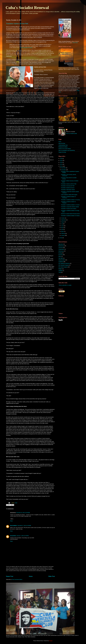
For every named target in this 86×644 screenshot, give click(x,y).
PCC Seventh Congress (64, 265)
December (64, 168)
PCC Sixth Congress (63, 267)
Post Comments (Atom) (17, 579)
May (62, 228)
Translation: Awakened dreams (68, 188)
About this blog (62, 143)
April (62, 230)
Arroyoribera (13, 536)
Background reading (63, 147)
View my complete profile (71, 133)
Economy (61, 255)
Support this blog (62, 152)
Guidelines (61, 262)
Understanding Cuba (63, 145)
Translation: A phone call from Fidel (17, 24)
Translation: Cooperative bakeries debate (70, 207)
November (64, 170)
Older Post (52, 576)
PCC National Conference (64, 263)
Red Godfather (14, 525)
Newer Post (10, 576)
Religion (60, 269)
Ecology (60, 253)
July (62, 224)
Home (31, 576)
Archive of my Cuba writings (65, 149)
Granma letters (62, 260)
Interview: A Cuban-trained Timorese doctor (70, 214)
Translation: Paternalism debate (68, 190)
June (62, 226)
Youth (16, 503)
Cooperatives (61, 249)
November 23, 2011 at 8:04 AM (23, 513)
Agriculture (61, 244)
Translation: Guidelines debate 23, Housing (70, 200)
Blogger (51, 641)
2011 (61, 166)
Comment (61, 248)
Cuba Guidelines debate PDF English (69, 195)
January (63, 235)
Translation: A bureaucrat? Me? (68, 186)
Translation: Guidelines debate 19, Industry (70, 216)
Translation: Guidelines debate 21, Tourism (70, 205)
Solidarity (61, 271)
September (64, 220)
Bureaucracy (61, 246)
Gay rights (61, 258)
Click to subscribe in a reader (65, 285)
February (63, 233)
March (63, 231)
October (63, 218)
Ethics (60, 256)
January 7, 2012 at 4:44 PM (23, 536)
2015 (61, 162)
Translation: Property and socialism (69, 209)
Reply (11, 521)
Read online (75, 43)
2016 (61, 160)
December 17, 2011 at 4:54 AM (24, 525)
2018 (61, 158)
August (63, 222)
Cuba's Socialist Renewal (27, 8)
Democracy (61, 251)
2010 (61, 238)
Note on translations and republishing (67, 150)
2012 (61, 164)
